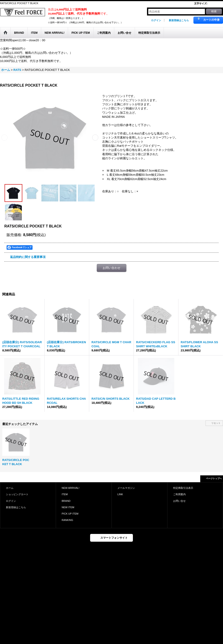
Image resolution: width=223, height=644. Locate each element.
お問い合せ (179, 501)
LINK (120, 494)
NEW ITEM (68, 507)
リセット (216, 423)
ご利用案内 (179, 494)
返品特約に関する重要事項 (28, 257)
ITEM (65, 494)
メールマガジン (126, 488)
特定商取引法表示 (183, 488)
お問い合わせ (111, 268)
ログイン (156, 20)
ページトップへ (214, 478)
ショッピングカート (17, 494)
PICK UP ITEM (70, 514)
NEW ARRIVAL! (71, 488)
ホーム (10, 488)
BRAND (66, 501)
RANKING (67, 520)
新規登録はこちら (179, 20)
